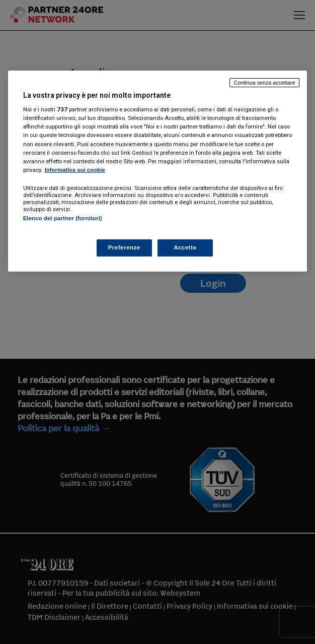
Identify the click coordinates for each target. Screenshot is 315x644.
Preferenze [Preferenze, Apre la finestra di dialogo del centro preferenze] (124, 247)
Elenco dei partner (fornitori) (63, 218)
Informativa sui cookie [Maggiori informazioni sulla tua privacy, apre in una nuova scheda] (75, 170)
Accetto (185, 247)
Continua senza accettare (265, 83)
